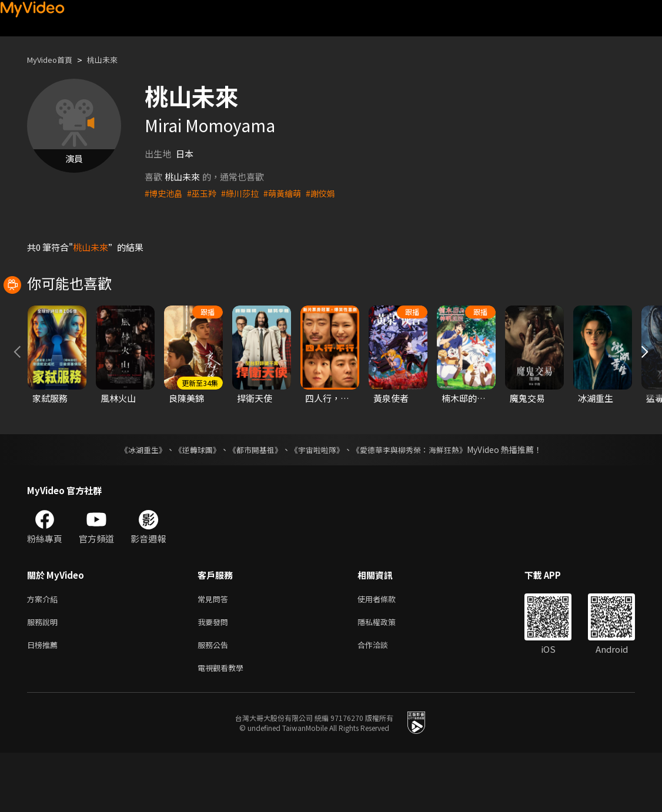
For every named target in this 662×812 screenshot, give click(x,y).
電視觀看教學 (224, 726)
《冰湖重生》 (133, 502)
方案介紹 (45, 652)
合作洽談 (382, 701)
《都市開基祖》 (252, 502)
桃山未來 (113, 60)
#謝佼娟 (330, 193)
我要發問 (215, 677)
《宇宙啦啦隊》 (318, 502)
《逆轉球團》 (190, 502)
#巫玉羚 (205, 193)
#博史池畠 (165, 193)
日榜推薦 (45, 701)
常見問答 (215, 652)
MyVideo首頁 (54, 60)
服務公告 (215, 701)
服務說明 (45, 677)
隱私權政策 (387, 677)
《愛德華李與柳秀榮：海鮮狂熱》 (417, 502)
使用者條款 (387, 652)
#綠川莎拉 (245, 193)
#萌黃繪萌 (290, 193)
